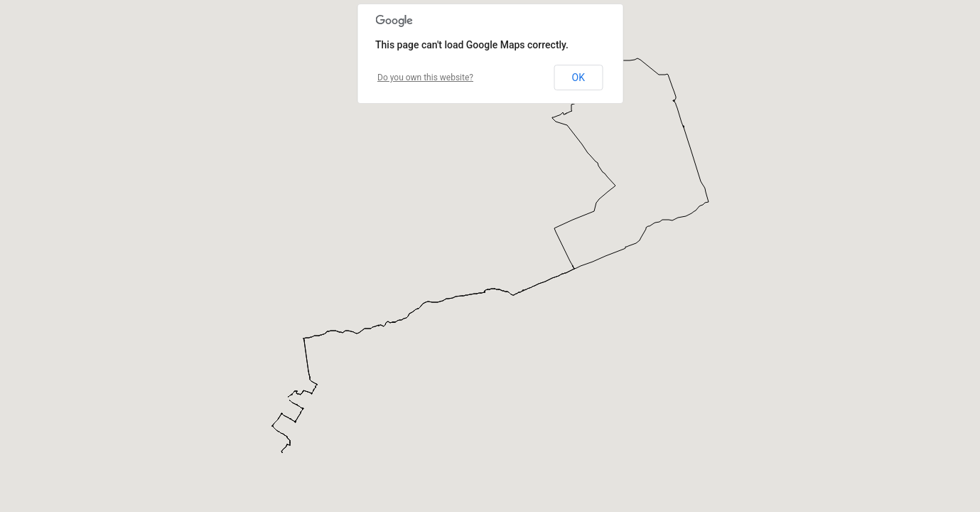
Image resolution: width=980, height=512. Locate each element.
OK (578, 78)
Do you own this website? (425, 78)
